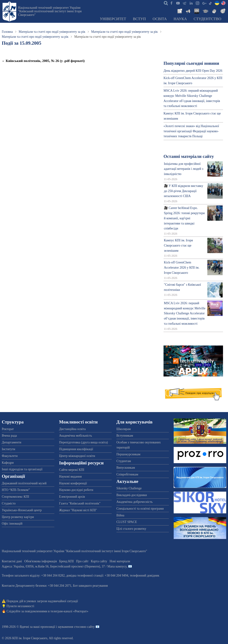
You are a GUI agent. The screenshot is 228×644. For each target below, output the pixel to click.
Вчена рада (9, 436)
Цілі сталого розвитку (131, 529)
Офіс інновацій (12, 523)
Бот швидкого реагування (90, 586)
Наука (180, 19)
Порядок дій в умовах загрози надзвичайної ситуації (42, 601)
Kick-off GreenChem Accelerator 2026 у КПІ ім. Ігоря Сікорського (182, 268)
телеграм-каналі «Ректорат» (69, 611)
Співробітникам (127, 474)
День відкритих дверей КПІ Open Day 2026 (193, 71)
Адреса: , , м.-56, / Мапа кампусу (64, 566)
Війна (120, 515)
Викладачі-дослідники (132, 495)
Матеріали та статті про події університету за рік (52, 32)
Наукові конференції (73, 483)
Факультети (10, 456)
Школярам (124, 429)
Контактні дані (12, 561)
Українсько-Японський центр (22, 510)
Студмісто (9, 503)
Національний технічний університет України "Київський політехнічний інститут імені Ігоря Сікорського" (50, 11)
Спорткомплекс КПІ (15, 497)
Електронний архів (72, 497)
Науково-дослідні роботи (76, 490)
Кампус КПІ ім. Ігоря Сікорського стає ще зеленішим (178, 245)
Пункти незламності (20, 606)
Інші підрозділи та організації (22, 469)
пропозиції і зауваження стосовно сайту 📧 (70, 627)
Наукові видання (70, 477)
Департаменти (11, 442)
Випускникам (126, 468)
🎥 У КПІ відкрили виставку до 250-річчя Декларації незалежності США (184, 191)
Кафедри (8, 463)
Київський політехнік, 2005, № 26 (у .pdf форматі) (45, 61)
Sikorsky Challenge (129, 488)
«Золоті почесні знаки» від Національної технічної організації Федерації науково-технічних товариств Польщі (191, 131)
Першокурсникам (128, 454)
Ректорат (8, 429)
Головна (7, 32)
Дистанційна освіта (72, 429)
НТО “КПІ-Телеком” (16, 490)
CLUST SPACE (127, 522)
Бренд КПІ (66, 561)
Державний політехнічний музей (24, 483)
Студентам (124, 461)
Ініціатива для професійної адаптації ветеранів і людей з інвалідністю (184, 169)
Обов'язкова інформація (41, 561)
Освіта (160, 19)
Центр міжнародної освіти (77, 456)
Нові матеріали (120, 561)
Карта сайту (99, 561)
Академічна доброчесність (135, 502)
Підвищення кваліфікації (76, 449)
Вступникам (125, 436)
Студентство (207, 19)
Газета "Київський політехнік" (80, 503)
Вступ (139, 19)
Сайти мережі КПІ (72, 470)
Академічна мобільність (76, 436)
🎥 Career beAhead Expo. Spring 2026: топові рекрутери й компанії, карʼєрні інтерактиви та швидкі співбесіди (184, 218)
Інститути (8, 449)
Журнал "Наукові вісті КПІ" (78, 510)
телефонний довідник (145, 575)
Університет (113, 19)
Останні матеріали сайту (189, 156)
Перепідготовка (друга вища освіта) (84, 442)
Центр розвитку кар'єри (18, 517)
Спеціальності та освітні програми (140, 509)
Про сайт (82, 561)
